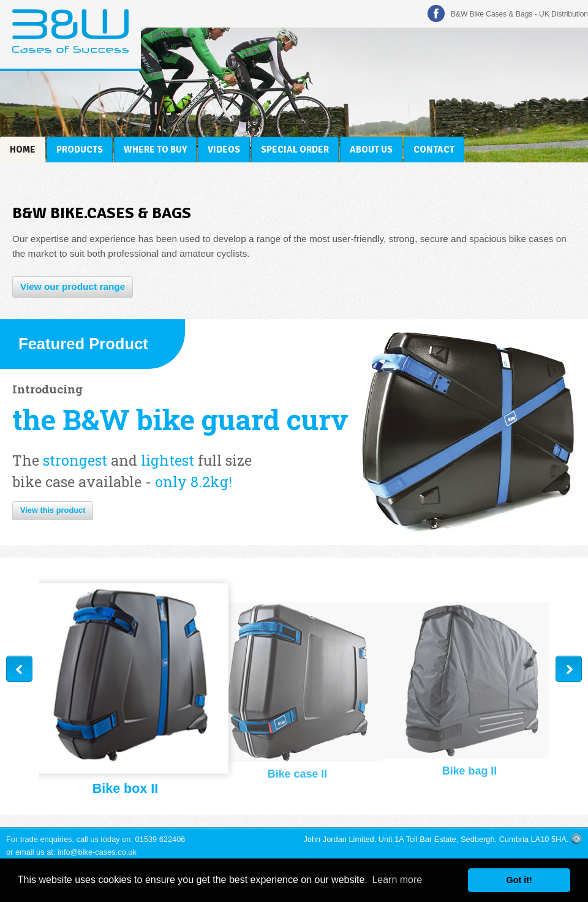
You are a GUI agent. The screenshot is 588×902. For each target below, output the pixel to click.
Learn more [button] (397, 880)
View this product (53, 510)
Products (80, 150)
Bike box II (125, 789)
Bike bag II (470, 771)
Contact (434, 150)
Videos (224, 150)
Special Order (295, 150)
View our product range (73, 286)
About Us (371, 150)
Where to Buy (155, 150)
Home (23, 150)
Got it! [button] (519, 880)
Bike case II (298, 774)
